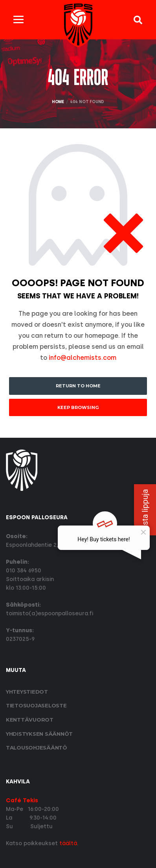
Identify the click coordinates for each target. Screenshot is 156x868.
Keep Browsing (78, 407)
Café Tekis (22, 800)
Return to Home (78, 386)
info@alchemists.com (83, 358)
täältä (68, 843)
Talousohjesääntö (37, 748)
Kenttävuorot (30, 720)
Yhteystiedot (27, 692)
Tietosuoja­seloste (36, 705)
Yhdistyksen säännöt (39, 734)
